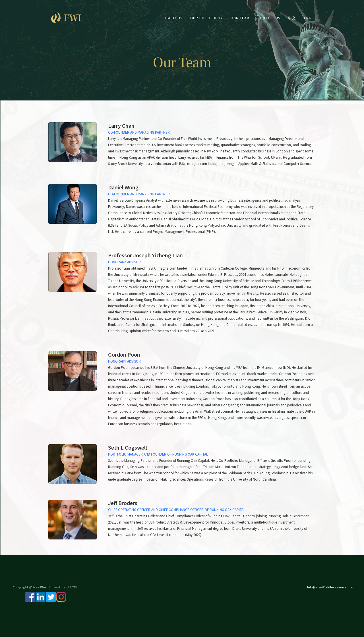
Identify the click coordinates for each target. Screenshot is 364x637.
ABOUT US (173, 18)
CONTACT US (269, 18)
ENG (308, 18)
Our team (240, 18)
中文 (292, 18)
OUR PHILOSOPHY (206, 18)
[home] (72, 17)
